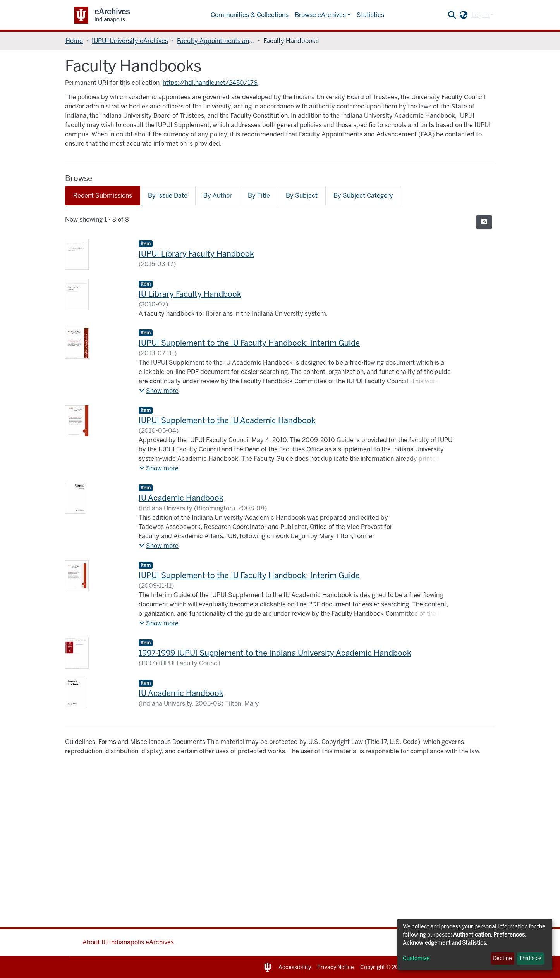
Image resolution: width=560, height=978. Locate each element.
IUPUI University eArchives (130, 41)
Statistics (370, 15)
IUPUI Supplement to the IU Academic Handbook (227, 420)
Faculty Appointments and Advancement (216, 41)
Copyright (373, 967)
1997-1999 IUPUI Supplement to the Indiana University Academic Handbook (275, 653)
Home (74, 41)
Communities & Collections (250, 15)
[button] (464, 15)
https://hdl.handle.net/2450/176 (210, 83)
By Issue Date (168, 195)
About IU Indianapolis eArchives (128, 942)
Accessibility (295, 967)
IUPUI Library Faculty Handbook (196, 254)
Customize (416, 958)
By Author (218, 195)
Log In (480, 15)
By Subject (302, 195)
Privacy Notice (336, 967)
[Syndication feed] (484, 222)
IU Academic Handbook (181, 498)
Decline (502, 958)
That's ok (530, 958)
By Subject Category (363, 195)
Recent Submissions (103, 195)
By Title (259, 195)
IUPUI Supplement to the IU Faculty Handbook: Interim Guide (249, 343)
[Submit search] (452, 15)
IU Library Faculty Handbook (190, 294)
